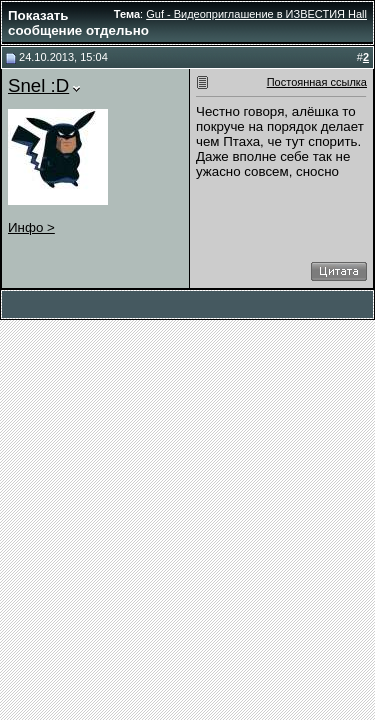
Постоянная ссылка (317, 82)
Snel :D (38, 85)
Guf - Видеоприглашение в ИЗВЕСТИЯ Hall (256, 14)
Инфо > (31, 227)
